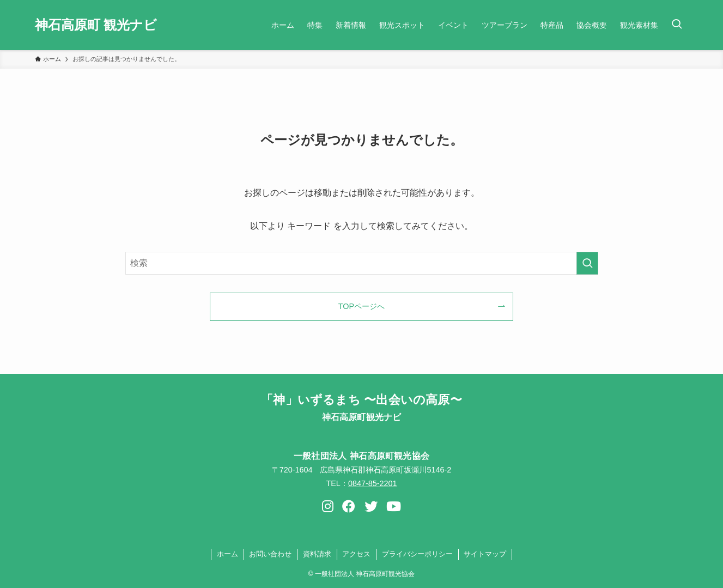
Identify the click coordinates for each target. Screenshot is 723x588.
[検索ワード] (362, 263)
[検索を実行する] (587, 263)
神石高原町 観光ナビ (96, 25)
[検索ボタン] (677, 25)
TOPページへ (362, 306)
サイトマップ (485, 554)
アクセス (356, 554)
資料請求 (317, 554)
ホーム (227, 554)
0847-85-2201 (373, 483)
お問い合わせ (270, 554)
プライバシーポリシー (417, 554)
